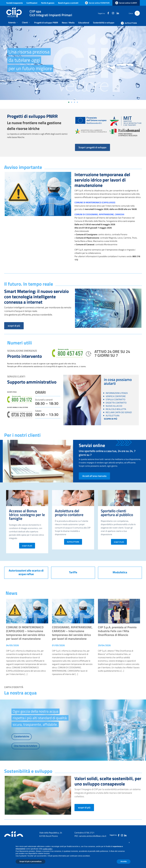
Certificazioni (32, 3)
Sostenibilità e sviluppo (104, 23)
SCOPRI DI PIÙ (111, 419)
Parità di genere (48, 3)
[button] (129, 842)
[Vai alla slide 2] (72, 102)
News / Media (68, 23)
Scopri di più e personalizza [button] (30, 861)
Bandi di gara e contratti (68, 3)
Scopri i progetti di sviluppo (92, 147)
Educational (84, 23)
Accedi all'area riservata (94, 476)
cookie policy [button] (48, 849)
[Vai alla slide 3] (74, 102)
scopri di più (14, 326)
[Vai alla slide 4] (77, 102)
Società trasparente (15, 3)
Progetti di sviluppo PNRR (46, 23)
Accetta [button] (124, 861)
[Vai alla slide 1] (69, 102)
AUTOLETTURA (73, 542)
